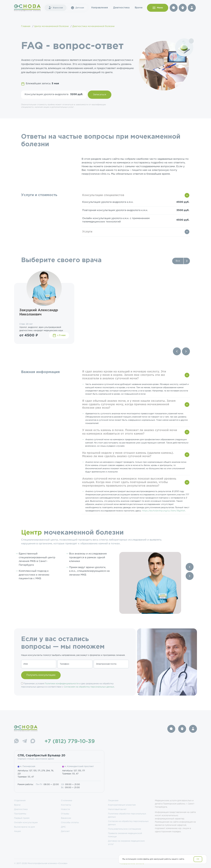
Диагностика (121, 8)
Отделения (20, 801)
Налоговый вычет (117, 809)
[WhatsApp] (16, 741)
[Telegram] (25, 741)
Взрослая (56, 8)
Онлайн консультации (26, 823)
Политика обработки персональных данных (127, 815)
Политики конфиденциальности (62, 684)
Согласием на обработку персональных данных (89, 687)
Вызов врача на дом (24, 827)
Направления (100, 8)
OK (198, 859)
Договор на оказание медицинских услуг (126, 843)
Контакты (66, 805)
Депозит (65, 831)
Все (178, 261)
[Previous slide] (177, 351)
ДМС (63, 827)
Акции (17, 831)
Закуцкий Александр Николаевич (39, 312)
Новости (65, 809)
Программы (20, 814)
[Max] (33, 741)
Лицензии (113, 801)
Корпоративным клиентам (122, 805)
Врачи (139, 8)
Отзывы (65, 814)
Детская (77, 8)
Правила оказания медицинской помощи (125, 835)
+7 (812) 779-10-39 (70, 742)
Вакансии (66, 818)
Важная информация (40, 372)
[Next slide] (186, 351)
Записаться (100, 95)
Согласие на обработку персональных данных (128, 823)
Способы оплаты (70, 823)
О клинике (67, 801)
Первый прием (22, 818)
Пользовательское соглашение (124, 829)
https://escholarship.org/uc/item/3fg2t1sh (163, 511)
